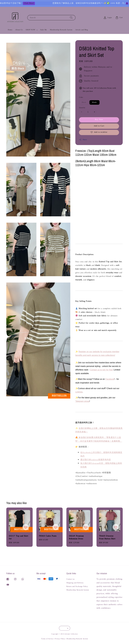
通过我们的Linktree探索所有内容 (96, 460)
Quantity (82, 108)
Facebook (110, 379)
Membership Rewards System (61, 30)
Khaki (94, 102)
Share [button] (83, 140)
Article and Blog (82, 30)
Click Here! (38, 3)
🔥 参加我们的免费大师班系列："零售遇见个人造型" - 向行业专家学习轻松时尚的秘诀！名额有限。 (99, 439)
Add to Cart (99, 126)
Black (84, 102)
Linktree (79, 392)
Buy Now (99, 120)
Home (10, 30)
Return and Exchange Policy (77, 587)
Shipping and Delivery (75, 583)
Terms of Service (47, 639)
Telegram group (82, 401)
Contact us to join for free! (101, 370)
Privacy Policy (60, 639)
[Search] (71, 18)
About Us (19, 30)
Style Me (44, 30)
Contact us (70, 579)
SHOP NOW (30, 30)
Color (81, 97)
